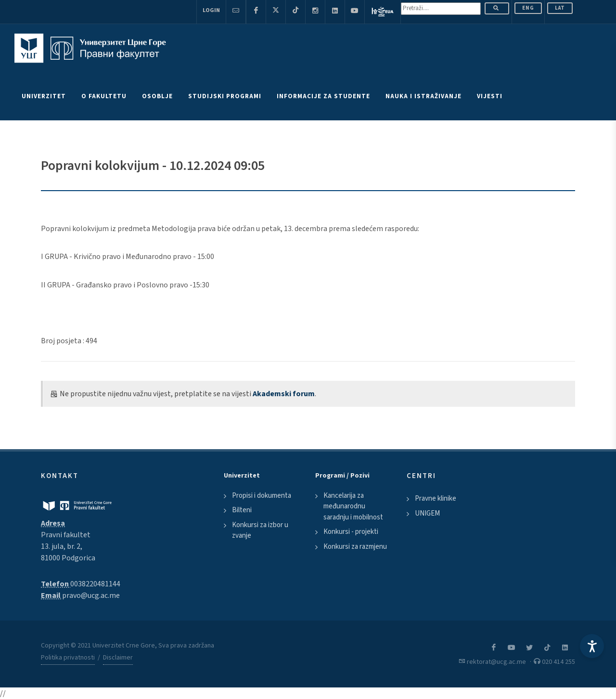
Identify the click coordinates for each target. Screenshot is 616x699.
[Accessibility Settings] (592, 646)
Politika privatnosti (68, 658)
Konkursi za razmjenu (355, 547)
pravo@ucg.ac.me (91, 595)
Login (211, 10)
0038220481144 (95, 584)
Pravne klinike (436, 498)
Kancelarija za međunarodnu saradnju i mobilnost (353, 506)
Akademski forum (284, 394)
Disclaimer (118, 658)
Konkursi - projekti (351, 532)
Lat (560, 8)
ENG (528, 8)
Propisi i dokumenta (262, 496)
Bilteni (242, 510)
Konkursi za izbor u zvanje (260, 531)
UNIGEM (427, 513)
